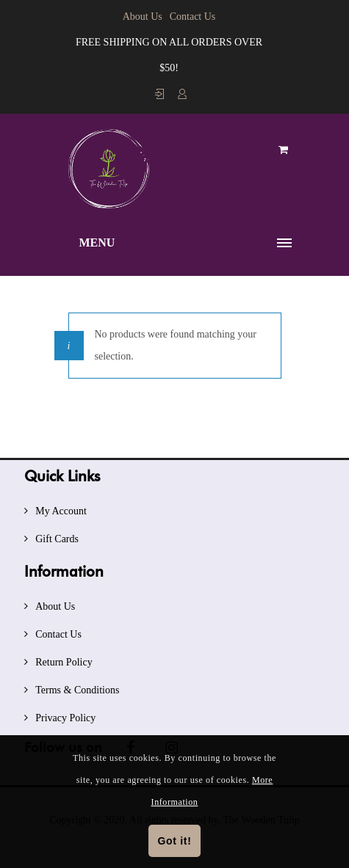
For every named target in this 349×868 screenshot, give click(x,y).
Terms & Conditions (77, 690)
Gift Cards (57, 539)
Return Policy (64, 662)
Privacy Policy (65, 718)
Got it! (174, 841)
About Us (143, 17)
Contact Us (193, 17)
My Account (61, 511)
